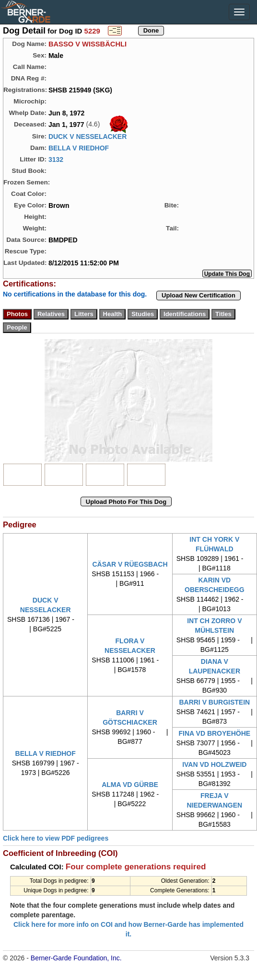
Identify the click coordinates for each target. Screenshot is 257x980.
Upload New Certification (199, 295)
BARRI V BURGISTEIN (214, 702)
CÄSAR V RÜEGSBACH (130, 564)
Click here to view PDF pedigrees (56, 838)
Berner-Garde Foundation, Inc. (76, 958)
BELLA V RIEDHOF (79, 148)
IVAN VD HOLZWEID (214, 764)
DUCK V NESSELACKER (88, 137)
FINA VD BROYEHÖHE (215, 733)
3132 (56, 160)
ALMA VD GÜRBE (130, 785)
